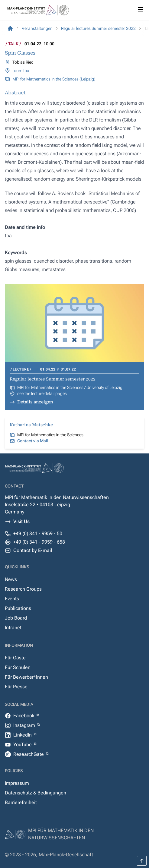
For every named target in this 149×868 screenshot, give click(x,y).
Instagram (25, 725)
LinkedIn (23, 735)
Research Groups (23, 589)
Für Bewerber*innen (26, 677)
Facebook (24, 716)
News (11, 579)
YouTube (23, 745)
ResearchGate (29, 754)
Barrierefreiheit (21, 802)
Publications (18, 608)
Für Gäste (15, 658)
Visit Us (21, 521)
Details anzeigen (35, 402)
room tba (21, 71)
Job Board (16, 618)
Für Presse (16, 687)
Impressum (17, 783)
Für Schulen (18, 667)
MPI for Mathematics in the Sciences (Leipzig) (54, 79)
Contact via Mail (33, 441)
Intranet (13, 628)
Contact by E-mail (33, 550)
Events (12, 599)
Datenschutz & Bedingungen (36, 793)
